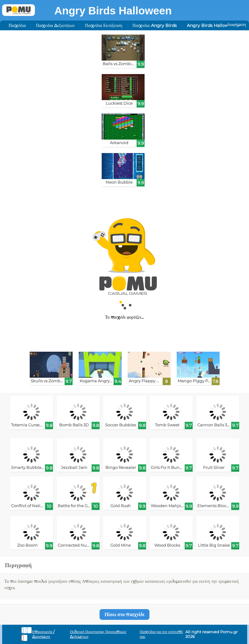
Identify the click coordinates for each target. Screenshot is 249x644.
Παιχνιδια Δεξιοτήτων (55, 25)
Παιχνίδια (17, 25)
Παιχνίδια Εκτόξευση (104, 25)
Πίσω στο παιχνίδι (124, 614)
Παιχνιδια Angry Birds (155, 25)
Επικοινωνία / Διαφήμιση (43, 634)
